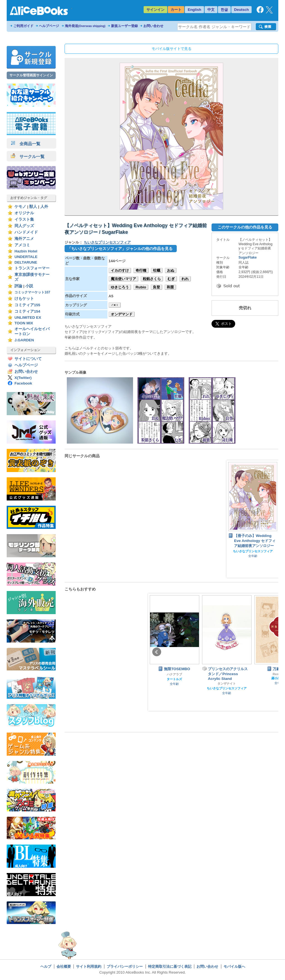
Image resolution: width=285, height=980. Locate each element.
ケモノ (20, 207)
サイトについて (28, 359)
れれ (185, 279)
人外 (44, 207)
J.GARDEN (24, 340)
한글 (224, 10)
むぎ (171, 279)
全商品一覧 (26, 144)
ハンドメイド (26, 232)
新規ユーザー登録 (124, 26)
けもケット (24, 299)
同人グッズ (24, 226)
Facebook (23, 383)
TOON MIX (24, 323)
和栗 (170, 287)
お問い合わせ (153, 26)
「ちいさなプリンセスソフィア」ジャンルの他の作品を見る (120, 249)
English (194, 10)
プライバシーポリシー (125, 966)
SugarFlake (248, 257)
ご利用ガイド (23, 26)
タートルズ (174, 679)
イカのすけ (120, 270)
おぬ (171, 270)
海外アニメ (24, 239)
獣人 (33, 207)
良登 (156, 287)
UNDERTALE (26, 257)
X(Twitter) (23, 378)
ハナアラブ (174, 674)
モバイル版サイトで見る (172, 49)
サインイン (155, 10)
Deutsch (241, 10)
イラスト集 (24, 219)
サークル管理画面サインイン (31, 75)
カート (176, 10)
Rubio (141, 287)
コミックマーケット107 (32, 292)
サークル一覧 (28, 156)
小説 (29, 286)
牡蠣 (157, 270)
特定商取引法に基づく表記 (170, 966)
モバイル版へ (234, 966)
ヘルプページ (49, 26)
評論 (18, 286)
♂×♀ (115, 305)
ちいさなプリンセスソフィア (107, 242)
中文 (211, 10)
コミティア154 (27, 311)
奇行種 (141, 270)
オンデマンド (122, 314)
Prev (157, 652)
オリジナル (24, 213)
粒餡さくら (152, 279)
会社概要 (64, 966)
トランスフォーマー (32, 268)
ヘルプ (46, 966)
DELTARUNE (26, 262)
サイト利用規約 (89, 966)
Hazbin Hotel (26, 251)
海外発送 (85, 26)
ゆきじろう (120, 287)
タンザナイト (227, 684)
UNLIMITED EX (28, 318)
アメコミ (22, 245)
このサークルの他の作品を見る (245, 227)
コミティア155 (27, 305)
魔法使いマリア (123, 279)
